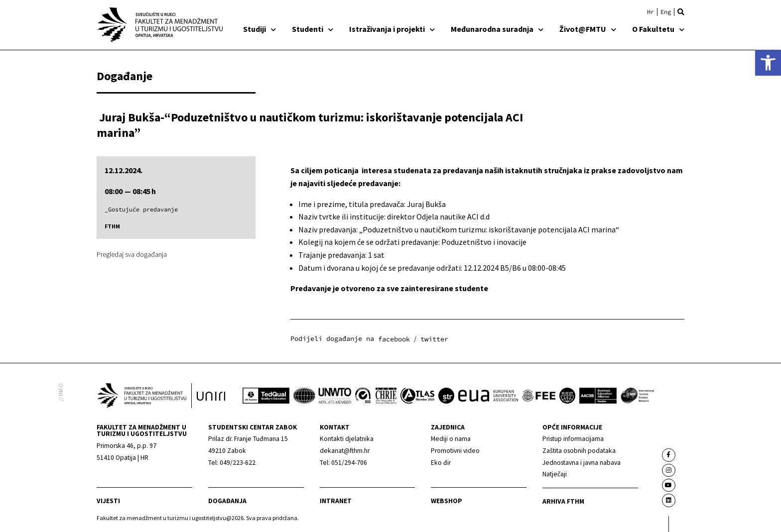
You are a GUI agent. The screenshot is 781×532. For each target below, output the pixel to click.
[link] (768, 63)
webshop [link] (447, 501)
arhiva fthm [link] (563, 501)
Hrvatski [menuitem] (651, 12)
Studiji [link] (260, 29)
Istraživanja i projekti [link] (392, 29)
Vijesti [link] (108, 501)
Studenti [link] (313, 29)
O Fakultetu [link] (658, 29)
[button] (681, 12)
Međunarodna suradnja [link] (497, 29)
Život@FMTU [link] (588, 29)
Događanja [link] (227, 501)
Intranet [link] (336, 501)
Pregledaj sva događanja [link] (132, 254)
